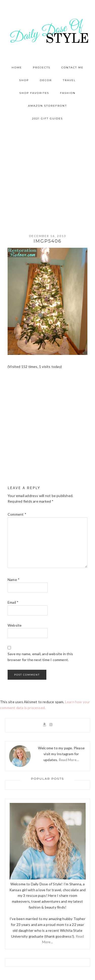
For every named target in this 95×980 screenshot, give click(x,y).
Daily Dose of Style (48, 31)
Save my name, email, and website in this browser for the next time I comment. (40, 657)
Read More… (69, 760)
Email (13, 602)
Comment (17, 514)
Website (15, 625)
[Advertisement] (48, 175)
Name (14, 580)
